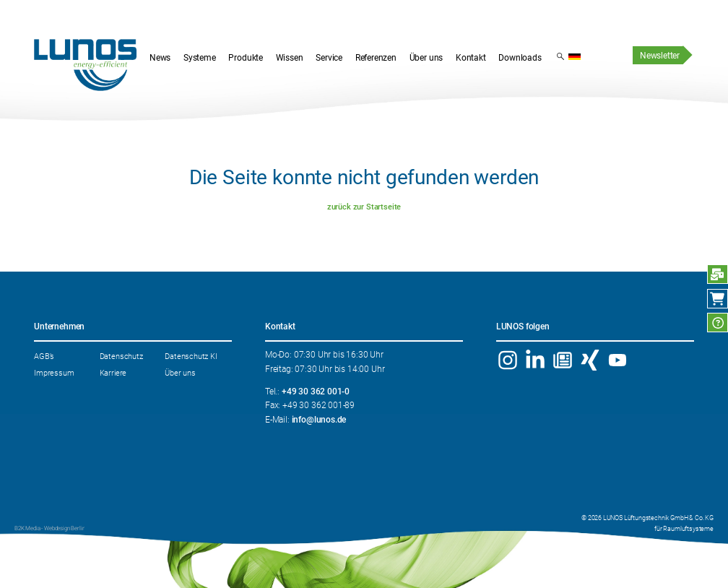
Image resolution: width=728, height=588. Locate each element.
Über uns (180, 373)
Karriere (113, 373)
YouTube (617, 360)
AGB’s (44, 356)
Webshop (718, 299)
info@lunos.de (319, 420)
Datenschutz (121, 356)
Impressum (54, 373)
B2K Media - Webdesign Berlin (49, 528)
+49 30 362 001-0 (316, 392)
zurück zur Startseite (364, 207)
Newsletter (660, 56)
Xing (590, 360)
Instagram (508, 360)
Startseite (85, 65)
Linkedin (536, 360)
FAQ (718, 323)
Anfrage (718, 274)
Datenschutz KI (191, 356)
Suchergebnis (560, 56)
